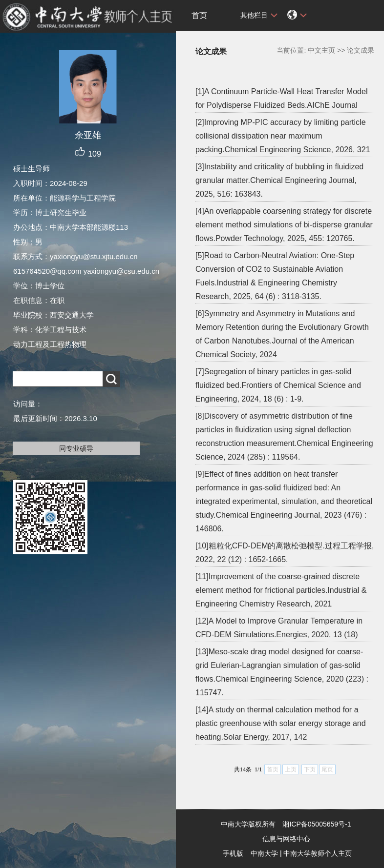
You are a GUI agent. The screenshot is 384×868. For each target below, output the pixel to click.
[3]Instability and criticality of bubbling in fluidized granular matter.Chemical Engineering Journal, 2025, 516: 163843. (279, 180)
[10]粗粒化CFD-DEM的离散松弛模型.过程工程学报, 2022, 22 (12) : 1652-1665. (285, 553)
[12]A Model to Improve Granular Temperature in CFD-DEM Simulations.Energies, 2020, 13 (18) (279, 628)
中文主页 (321, 50)
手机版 (233, 853)
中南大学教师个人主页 (318, 853)
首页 (199, 15)
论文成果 (361, 50)
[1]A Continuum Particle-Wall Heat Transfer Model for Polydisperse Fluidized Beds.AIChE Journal (281, 98)
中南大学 (264, 853)
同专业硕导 (76, 448)
